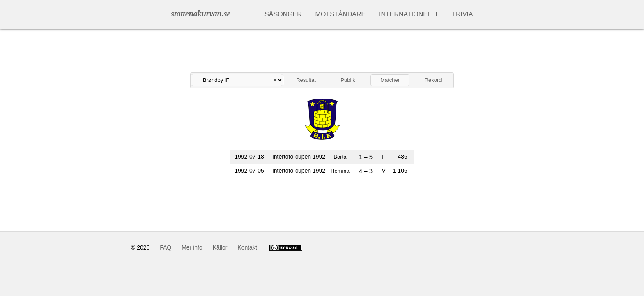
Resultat (306, 80)
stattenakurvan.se (201, 14)
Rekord (433, 80)
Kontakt (247, 247)
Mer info (192, 247)
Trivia (462, 14)
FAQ (166, 247)
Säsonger (283, 14)
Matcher (390, 80)
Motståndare (341, 14)
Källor (220, 247)
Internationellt (409, 14)
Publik (348, 80)
